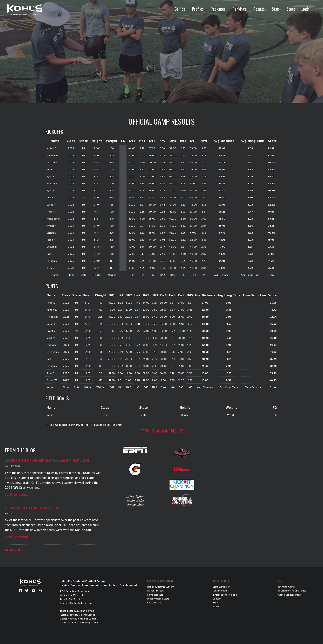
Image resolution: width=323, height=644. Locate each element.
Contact (217, 598)
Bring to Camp (287, 587)
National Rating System (161, 587)
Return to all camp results (162, 431)
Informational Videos (225, 595)
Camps (180, 9)
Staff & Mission (221, 587)
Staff (276, 9)
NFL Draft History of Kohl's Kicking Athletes (32, 508)
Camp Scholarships (290, 595)
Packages (218, 9)
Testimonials (220, 590)
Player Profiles (155, 590)
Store (291, 9)
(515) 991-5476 (71, 599)
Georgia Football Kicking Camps (78, 618)
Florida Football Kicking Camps (78, 615)
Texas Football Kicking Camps (77, 611)
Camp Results (155, 595)
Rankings (239, 9)
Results (259, 9)
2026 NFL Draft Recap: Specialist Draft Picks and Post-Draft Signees (47, 460)
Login (305, 9)
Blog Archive (15, 550)
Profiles (198, 9)
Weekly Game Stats (158, 598)
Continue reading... (17, 494)
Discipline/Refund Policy (292, 590)
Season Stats (155, 602)
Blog (215, 602)
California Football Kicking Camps (79, 622)
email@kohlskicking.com (77, 603)
